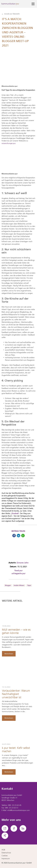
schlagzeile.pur (19, 573)
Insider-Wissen (19, 585)
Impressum (6, 859)
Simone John (23, 563)
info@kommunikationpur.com (18, 810)
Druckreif (15, 514)
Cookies (5, 856)
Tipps (29, 585)
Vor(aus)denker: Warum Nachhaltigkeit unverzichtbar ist (16, 694)
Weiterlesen (9, 654)
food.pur (19, 570)
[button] (14, 536)
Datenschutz (6, 853)
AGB (3, 850)
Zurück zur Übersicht (11, 14)
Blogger (8, 585)
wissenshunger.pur (8, 143)
